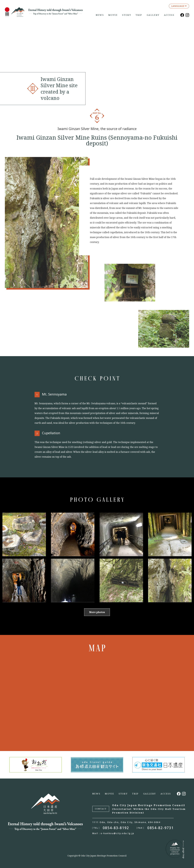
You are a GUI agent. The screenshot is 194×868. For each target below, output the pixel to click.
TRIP (139, 15)
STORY (127, 15)
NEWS (100, 15)
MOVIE (113, 15)
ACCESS (169, 15)
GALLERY (153, 15)
